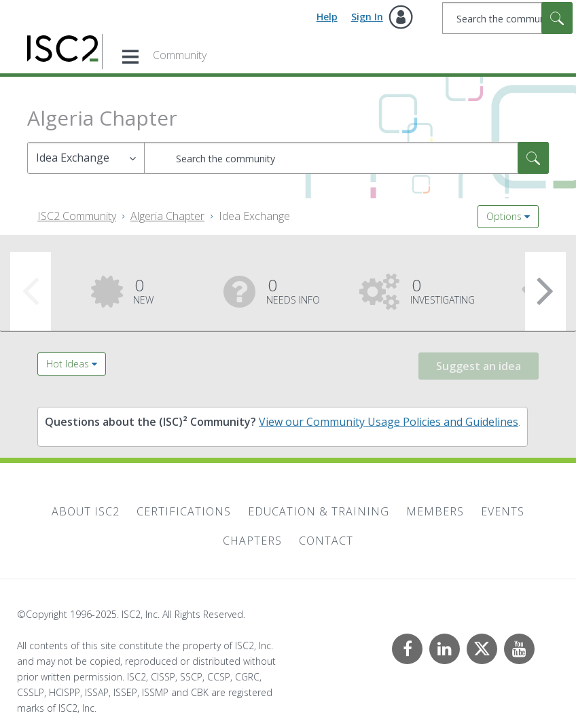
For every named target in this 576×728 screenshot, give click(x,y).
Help (327, 17)
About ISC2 (86, 511)
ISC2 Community (77, 216)
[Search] (507, 18)
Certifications (184, 511)
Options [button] (504, 216)
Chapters (252, 541)
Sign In (367, 17)
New (143, 290)
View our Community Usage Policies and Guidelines (389, 422)
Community (180, 55)
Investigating (443, 290)
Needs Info (293, 290)
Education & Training (319, 511)
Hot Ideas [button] (68, 364)
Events (503, 511)
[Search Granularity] (86, 158)
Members (435, 511)
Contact (326, 541)
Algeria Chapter (167, 216)
